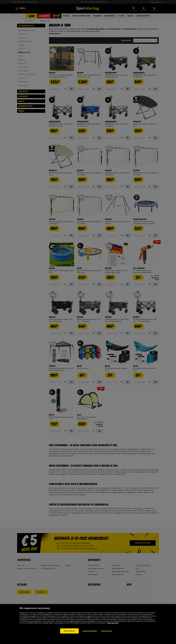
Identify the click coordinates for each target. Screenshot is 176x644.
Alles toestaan (69, 631)
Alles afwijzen (107, 631)
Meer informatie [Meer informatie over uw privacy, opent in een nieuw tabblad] (113, 623)
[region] (88, 624)
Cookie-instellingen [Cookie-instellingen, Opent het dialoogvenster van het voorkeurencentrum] (90, 631)
